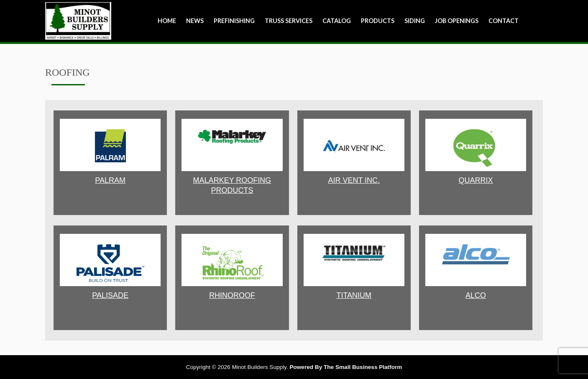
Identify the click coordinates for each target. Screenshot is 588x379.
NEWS (195, 21)
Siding (415, 21)
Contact (504, 21)
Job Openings (457, 21)
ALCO (476, 295)
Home (167, 21)
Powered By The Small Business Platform (346, 367)
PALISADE (110, 295)
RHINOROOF (232, 295)
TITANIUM (354, 295)
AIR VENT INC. (354, 180)
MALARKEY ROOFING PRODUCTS (232, 185)
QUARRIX (476, 180)
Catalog (337, 21)
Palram (110, 180)
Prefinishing (234, 21)
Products (378, 21)
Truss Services (289, 21)
